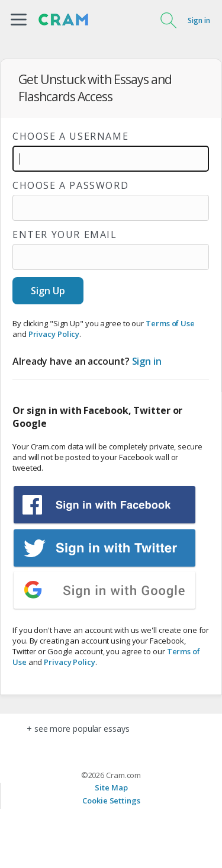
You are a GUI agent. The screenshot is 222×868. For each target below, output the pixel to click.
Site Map (111, 787)
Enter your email (65, 234)
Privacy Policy (54, 334)
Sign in (199, 20)
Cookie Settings (111, 801)
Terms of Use (170, 323)
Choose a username (70, 136)
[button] (19, 20)
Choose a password (70, 185)
